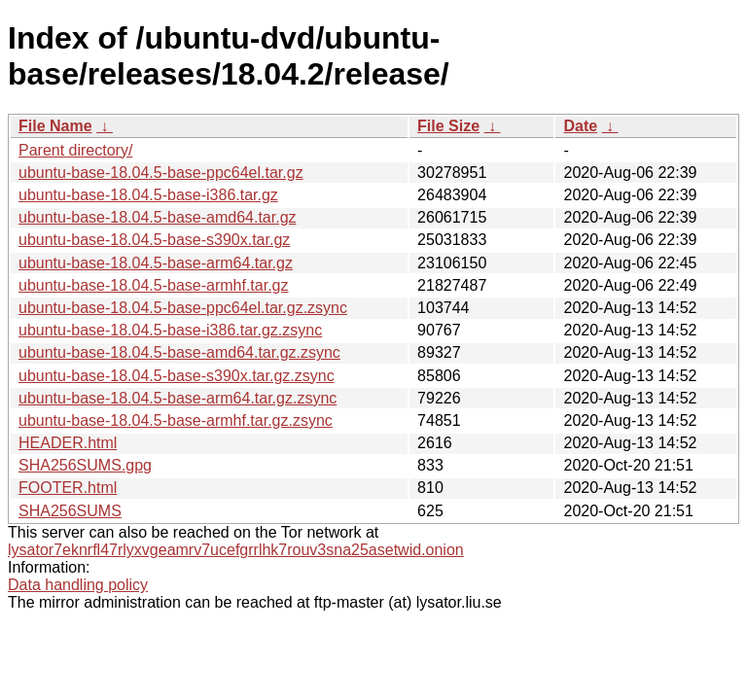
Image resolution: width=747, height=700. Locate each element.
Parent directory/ (75, 150)
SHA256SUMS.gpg (85, 465)
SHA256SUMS (70, 511)
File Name (55, 126)
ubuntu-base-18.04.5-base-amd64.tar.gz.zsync (179, 352)
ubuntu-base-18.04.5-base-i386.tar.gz (148, 195)
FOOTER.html (68, 488)
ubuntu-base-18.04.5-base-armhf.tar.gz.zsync (176, 420)
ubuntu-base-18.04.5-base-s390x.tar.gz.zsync (177, 376)
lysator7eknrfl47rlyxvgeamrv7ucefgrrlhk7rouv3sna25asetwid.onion (236, 550)
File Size (448, 126)
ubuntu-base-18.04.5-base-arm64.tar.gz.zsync (178, 398)
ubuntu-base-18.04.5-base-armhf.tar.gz (154, 285)
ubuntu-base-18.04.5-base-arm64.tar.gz (156, 263)
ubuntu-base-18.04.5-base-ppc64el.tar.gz (161, 173)
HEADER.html (68, 443)
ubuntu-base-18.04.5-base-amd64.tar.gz (158, 217)
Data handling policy (78, 585)
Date (580, 126)
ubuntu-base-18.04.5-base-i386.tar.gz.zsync (170, 330)
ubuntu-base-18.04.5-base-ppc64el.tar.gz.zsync (183, 308)
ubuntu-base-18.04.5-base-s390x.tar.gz (154, 240)
